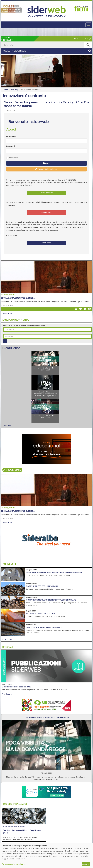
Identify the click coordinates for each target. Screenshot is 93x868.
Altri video (7, 426)
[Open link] (12, 9)
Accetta (86, 864)
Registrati (46, 243)
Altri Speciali (7, 694)
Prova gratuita (46, 193)
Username (11, 137)
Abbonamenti (47, 213)
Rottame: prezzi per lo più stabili (42, 586)
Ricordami (12, 158)
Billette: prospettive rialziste (41, 614)
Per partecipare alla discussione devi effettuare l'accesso (24, 325)
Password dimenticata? (47, 169)
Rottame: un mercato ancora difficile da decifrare (51, 600)
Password (10, 146)
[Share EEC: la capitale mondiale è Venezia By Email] (76, 309)
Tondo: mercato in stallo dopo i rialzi (44, 627)
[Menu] (88, 25)
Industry (15, 90)
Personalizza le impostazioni (14, 864)
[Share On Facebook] (89, 309)
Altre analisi (7, 640)
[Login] (5, 341)
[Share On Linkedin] (80, 309)
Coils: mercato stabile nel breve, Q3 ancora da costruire (54, 573)
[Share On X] (85, 309)
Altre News (7, 313)
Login (46, 163)
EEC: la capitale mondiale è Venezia (18, 298)
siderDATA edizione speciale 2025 (16, 687)
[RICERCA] (88, 45)
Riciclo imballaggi (15, 804)
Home (6, 90)
